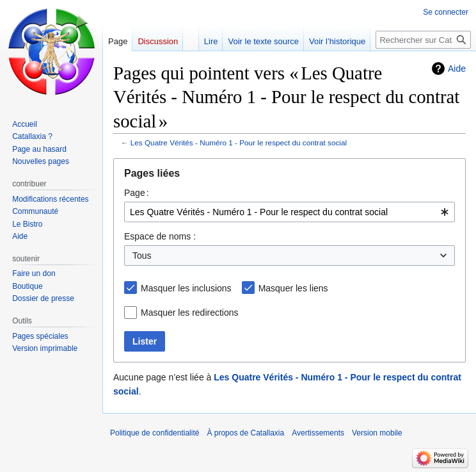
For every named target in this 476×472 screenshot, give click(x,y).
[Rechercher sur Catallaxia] (423, 40)
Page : (137, 193)
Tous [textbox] (142, 256)
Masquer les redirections (190, 313)
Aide (457, 69)
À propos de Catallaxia (245, 433)
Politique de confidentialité (155, 433)
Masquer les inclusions (186, 288)
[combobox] (290, 212)
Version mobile (377, 433)
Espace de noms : (160, 236)
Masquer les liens (293, 288)
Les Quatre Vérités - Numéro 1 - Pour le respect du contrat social (239, 142)
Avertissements (318, 433)
